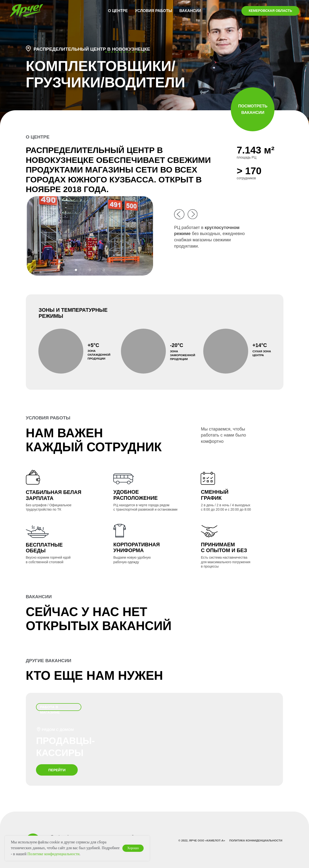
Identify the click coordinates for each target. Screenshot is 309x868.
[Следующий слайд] (300, 232)
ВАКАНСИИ (190, 11)
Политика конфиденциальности (256, 840)
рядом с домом (58, 730)
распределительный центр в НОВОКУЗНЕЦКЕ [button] (92, 49)
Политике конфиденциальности (53, 854)
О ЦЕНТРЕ (118, 11)
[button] (28, 48)
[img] (179, 214)
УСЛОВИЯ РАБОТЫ (154, 11)
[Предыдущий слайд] (9, 232)
